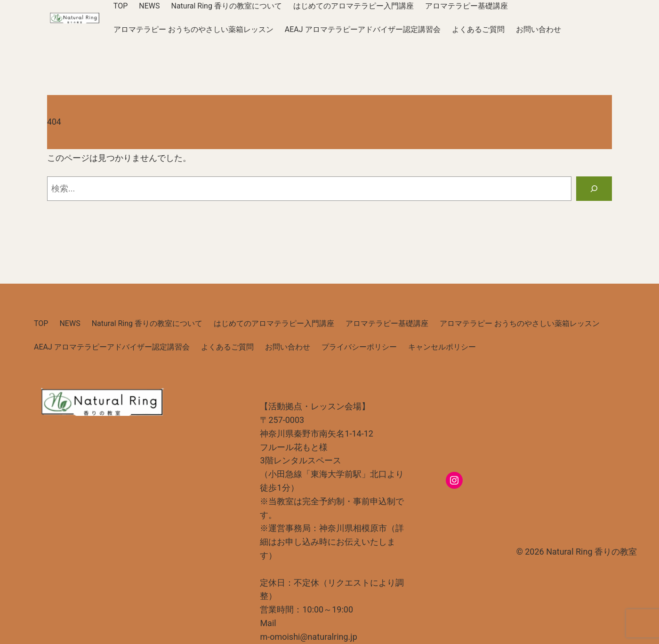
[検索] (594, 189)
